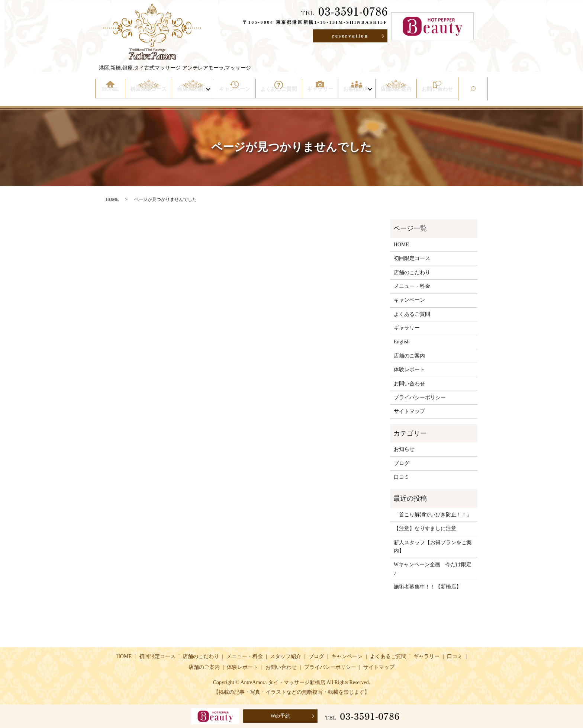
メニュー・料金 (412, 286)
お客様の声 (354, 94)
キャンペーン (237, 94)
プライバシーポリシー (420, 397)
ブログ (402, 463)
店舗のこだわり (412, 272)
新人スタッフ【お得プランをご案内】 (433, 547)
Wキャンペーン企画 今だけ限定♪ (433, 569)
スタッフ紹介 (286, 656)
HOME (111, 94)
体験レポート (409, 370)
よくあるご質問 (280, 94)
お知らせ (404, 449)
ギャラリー (319, 94)
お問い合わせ (437, 94)
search (485, 94)
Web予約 (280, 716)
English (402, 342)
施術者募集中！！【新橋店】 (428, 587)
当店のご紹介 (191, 94)
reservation (350, 36)
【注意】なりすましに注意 (430, 528)
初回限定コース (148, 94)
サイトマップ (409, 411)
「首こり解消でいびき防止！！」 (433, 515)
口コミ (402, 477)
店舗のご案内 (398, 94)
